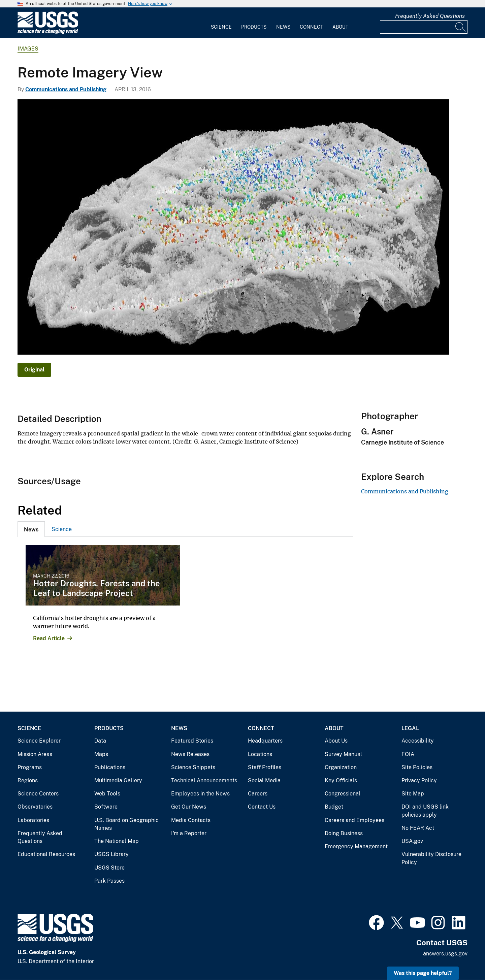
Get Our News (189, 807)
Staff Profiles (265, 767)
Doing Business (344, 833)
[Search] (461, 27)
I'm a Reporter (189, 833)
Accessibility (418, 741)
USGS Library (111, 854)
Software (106, 807)
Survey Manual (343, 754)
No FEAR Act (418, 828)
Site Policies (417, 767)
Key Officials (341, 780)
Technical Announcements (204, 780)
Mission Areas (35, 754)
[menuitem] (221, 23)
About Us (336, 741)
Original (34, 370)
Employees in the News (200, 794)
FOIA (408, 754)
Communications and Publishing (66, 89)
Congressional (343, 794)
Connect (311, 27)
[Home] (48, 32)
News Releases (190, 754)
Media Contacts (191, 820)
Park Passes (109, 881)
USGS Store (109, 868)
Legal (410, 728)
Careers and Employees (354, 820)
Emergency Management (356, 846)
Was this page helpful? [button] (423, 973)
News (283, 27)
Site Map (413, 794)
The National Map (117, 841)
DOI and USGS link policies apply (425, 811)
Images (28, 49)
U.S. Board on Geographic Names (126, 824)
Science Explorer (39, 741)
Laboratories (33, 820)
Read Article (49, 638)
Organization (341, 767)
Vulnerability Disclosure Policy (431, 858)
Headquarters (265, 741)
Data (100, 741)
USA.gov (412, 841)
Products (254, 27)
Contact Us (262, 807)
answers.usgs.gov (445, 954)
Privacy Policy (419, 780)
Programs (30, 767)
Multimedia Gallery (118, 780)
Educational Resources (46, 854)
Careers (258, 794)
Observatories (35, 807)
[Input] (424, 27)
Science (221, 27)
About (340, 27)
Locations (260, 754)
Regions (28, 780)
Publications (110, 767)
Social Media (264, 780)
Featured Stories (192, 741)
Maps (101, 754)
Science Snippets (193, 767)
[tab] (31, 529)
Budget (334, 807)
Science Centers (38, 794)
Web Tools (107, 794)
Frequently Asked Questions (430, 16)
